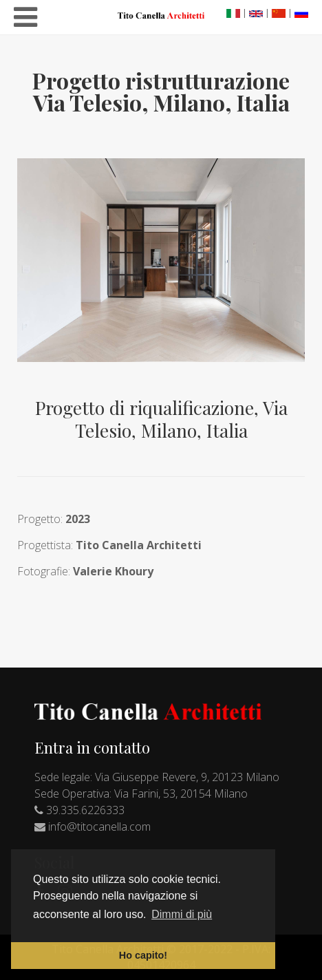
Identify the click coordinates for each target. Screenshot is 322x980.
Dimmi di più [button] (182, 914)
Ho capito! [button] (143, 955)
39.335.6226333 (85, 810)
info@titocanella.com (99, 827)
